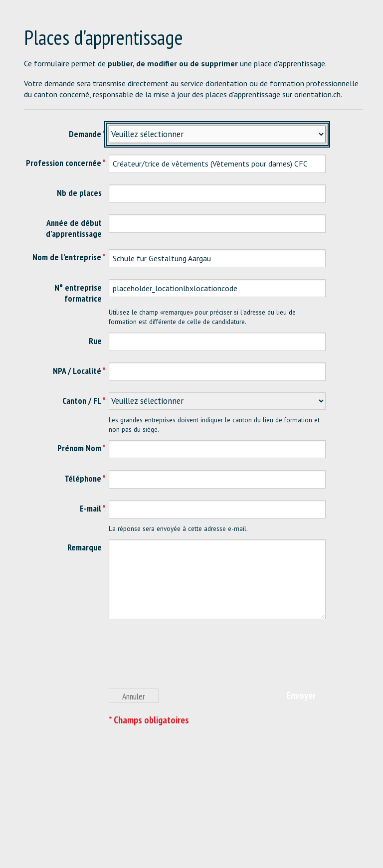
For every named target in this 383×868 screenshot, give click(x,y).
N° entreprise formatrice (78, 293)
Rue (95, 341)
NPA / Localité (77, 371)
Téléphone (83, 478)
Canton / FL (82, 401)
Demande (85, 134)
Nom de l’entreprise (67, 257)
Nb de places (79, 193)
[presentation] (185, 659)
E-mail (91, 508)
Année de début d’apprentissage (74, 228)
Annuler (134, 696)
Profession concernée (64, 163)
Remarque (85, 547)
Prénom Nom (79, 448)
